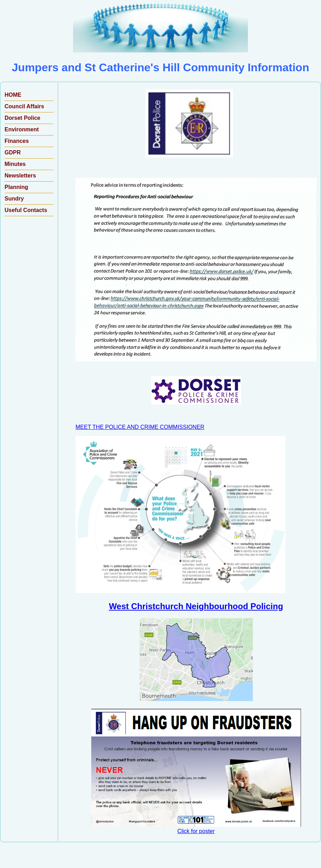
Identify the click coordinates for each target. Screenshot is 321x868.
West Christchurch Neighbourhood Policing (196, 606)
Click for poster (196, 828)
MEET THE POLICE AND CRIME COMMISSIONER (140, 427)
